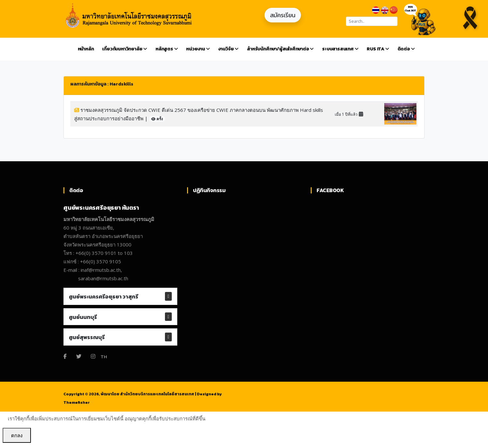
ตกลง (17, 435)
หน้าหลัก (86, 49)
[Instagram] (93, 356)
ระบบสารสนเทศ (340, 49)
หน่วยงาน (198, 49)
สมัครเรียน (283, 15)
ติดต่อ (406, 49)
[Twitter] (79, 356)
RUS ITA (378, 49)
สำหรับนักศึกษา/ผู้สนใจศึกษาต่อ (280, 49)
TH (104, 356)
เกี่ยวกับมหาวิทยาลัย (125, 49)
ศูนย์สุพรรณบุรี (87, 337)
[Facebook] (65, 356)
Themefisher (77, 402)
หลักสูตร (167, 49)
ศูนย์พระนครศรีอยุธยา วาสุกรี (104, 296)
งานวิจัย (228, 49)
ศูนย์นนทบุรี (83, 317)
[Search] (372, 21)
